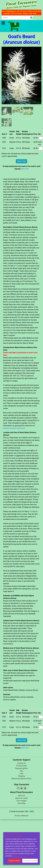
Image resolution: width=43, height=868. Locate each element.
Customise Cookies (30, 861)
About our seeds (21, 798)
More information (19, 856)
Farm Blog (21, 803)
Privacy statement (21, 816)
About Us (21, 796)
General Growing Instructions (14, 428)
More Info (25, 169)
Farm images (21, 801)
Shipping (22, 776)
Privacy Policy (21, 766)
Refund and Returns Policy (21, 779)
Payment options (21, 768)
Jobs (21, 773)
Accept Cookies (14, 861)
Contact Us (21, 763)
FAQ (21, 771)
